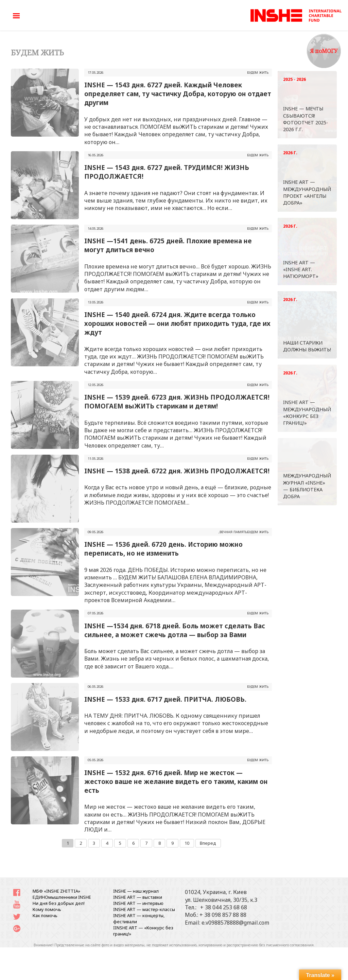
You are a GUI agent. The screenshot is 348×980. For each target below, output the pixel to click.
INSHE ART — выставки (138, 897)
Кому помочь (47, 909)
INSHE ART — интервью (138, 903)
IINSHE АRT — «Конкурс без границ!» (143, 931)
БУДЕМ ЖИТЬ (258, 73)
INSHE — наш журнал (136, 891)
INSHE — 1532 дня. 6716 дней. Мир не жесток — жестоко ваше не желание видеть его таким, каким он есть (176, 781)
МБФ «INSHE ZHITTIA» (56, 891)
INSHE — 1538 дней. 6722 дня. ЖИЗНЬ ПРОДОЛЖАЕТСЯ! (177, 471)
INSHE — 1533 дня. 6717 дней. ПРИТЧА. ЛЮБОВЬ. (165, 699)
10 (187, 843)
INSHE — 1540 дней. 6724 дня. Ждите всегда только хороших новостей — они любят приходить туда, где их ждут (177, 323)
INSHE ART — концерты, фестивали (139, 918)
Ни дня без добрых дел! (59, 903)
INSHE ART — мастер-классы (144, 909)
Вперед (208, 843)
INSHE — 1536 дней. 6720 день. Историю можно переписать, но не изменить (163, 549)
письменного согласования (290, 945)
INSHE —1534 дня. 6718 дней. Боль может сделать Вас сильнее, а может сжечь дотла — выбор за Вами (175, 630)
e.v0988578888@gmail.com (235, 923)
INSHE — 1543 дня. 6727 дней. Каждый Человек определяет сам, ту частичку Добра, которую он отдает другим (178, 94)
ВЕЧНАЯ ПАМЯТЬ (233, 532)
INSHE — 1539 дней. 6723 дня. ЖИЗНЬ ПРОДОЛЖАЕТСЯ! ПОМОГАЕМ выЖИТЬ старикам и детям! (177, 401)
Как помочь (45, 915)
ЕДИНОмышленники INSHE (62, 897)
